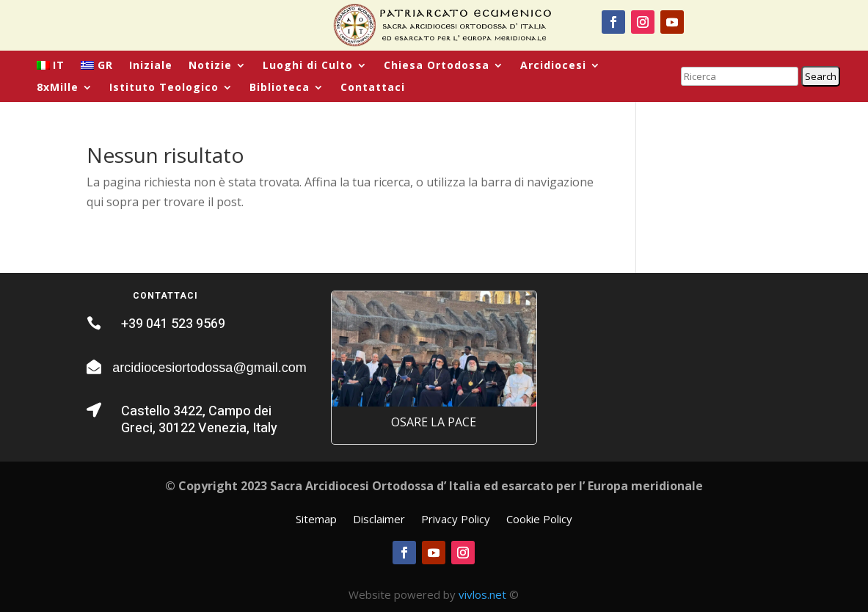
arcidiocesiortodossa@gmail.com (209, 368)
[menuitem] (51, 68)
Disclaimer (379, 520)
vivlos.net (482, 594)
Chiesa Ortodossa (437, 66)
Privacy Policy (456, 520)
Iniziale (151, 66)
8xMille (58, 88)
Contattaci (373, 88)
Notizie (210, 66)
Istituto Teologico (164, 88)
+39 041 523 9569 (173, 324)
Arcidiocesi (553, 66)
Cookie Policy (539, 520)
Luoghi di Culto (308, 66)
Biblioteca (280, 88)
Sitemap (316, 520)
